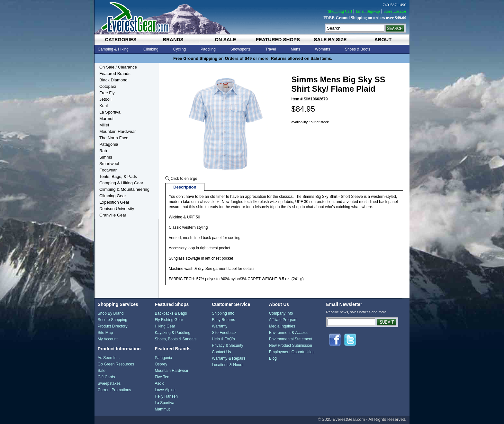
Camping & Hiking (113, 49)
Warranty (220, 326)
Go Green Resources (116, 364)
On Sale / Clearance (118, 67)
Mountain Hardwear (117, 131)
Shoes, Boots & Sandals (175, 339)
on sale (225, 39)
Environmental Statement (291, 339)
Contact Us (221, 352)
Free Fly (107, 93)
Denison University (117, 209)
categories (121, 39)
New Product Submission (291, 346)
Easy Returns (223, 320)
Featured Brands (115, 74)
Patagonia (109, 144)
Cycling (180, 49)
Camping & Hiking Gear (121, 183)
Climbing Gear (113, 196)
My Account (108, 339)
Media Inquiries (282, 326)
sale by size (330, 39)
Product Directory (113, 326)
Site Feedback (224, 333)
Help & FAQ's (223, 339)
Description (185, 187)
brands (173, 39)
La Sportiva (110, 112)
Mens (295, 49)
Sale (102, 371)
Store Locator (395, 11)
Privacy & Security (227, 346)
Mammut (162, 409)
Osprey (161, 364)
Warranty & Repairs (229, 358)
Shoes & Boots (358, 49)
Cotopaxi (108, 86)
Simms (106, 157)
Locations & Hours (228, 365)
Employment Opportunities (292, 352)
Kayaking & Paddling (172, 333)
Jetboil (105, 99)
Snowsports (241, 49)
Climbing (151, 49)
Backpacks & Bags (171, 313)
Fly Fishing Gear (169, 320)
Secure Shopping (113, 320)
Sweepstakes (109, 383)
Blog (273, 358)
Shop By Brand (111, 313)
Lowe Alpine (165, 390)
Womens (323, 49)
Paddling (208, 49)
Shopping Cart (340, 11)
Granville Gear (113, 215)
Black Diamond (113, 80)
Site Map (105, 333)
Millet (104, 125)
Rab (103, 151)
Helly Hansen (166, 396)
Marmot (106, 119)
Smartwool (109, 164)
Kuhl (104, 106)
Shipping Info (223, 313)
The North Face (114, 138)
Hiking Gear (165, 326)
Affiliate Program (283, 320)
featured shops (278, 39)
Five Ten (162, 377)
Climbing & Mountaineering (124, 189)
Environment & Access (288, 333)
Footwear (108, 170)
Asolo (159, 383)
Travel (271, 49)
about (383, 39)
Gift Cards (106, 377)
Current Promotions (114, 390)
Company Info (281, 313)
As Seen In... (109, 358)
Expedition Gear (114, 202)
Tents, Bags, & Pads (118, 176)
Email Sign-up (368, 11)
